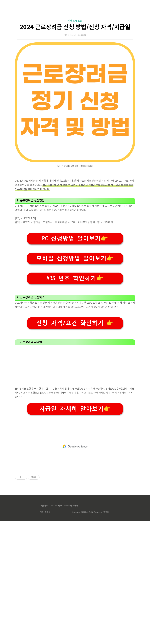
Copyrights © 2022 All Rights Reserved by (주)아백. (91, 635)
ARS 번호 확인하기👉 (75, 360)
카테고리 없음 (75, 62)
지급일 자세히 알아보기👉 (75, 532)
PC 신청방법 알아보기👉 (75, 320)
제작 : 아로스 (45, 635)
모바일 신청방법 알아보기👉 (75, 340)
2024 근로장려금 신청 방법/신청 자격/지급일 (75, 68)
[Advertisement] (75, 28)
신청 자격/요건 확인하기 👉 (75, 446)
